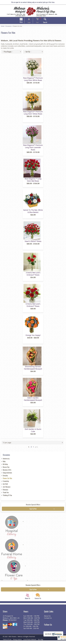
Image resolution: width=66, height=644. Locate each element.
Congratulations (7, 474)
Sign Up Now (33, 510)
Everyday (5, 477)
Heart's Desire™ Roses (33, 243)
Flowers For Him (7, 480)
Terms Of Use (8, 643)
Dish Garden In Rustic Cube (33, 432)
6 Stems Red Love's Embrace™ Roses (33, 306)
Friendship (6, 483)
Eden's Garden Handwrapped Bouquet (33, 400)
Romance (5, 491)
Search (43, 23)
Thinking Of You (7, 497)
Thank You (6, 494)
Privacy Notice (18, 643)
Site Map (43, 643)
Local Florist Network (32, 643)
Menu (23, 22)
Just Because (7, 488)
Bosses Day (6, 468)
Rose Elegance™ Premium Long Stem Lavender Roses (33, 149)
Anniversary (6, 460)
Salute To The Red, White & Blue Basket (33, 212)
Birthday (5, 466)
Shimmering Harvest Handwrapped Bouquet (33, 369)
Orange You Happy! (33, 337)
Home (3, 26)
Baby (4, 463)
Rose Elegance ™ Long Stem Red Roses (33, 181)
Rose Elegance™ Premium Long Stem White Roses (33, 80)
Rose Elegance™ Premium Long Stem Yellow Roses (33, 114)
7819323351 (12, 624)
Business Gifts (7, 471)
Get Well (5, 485)
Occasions (9, 26)
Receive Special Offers (33, 506)
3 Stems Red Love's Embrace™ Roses (33, 275)
